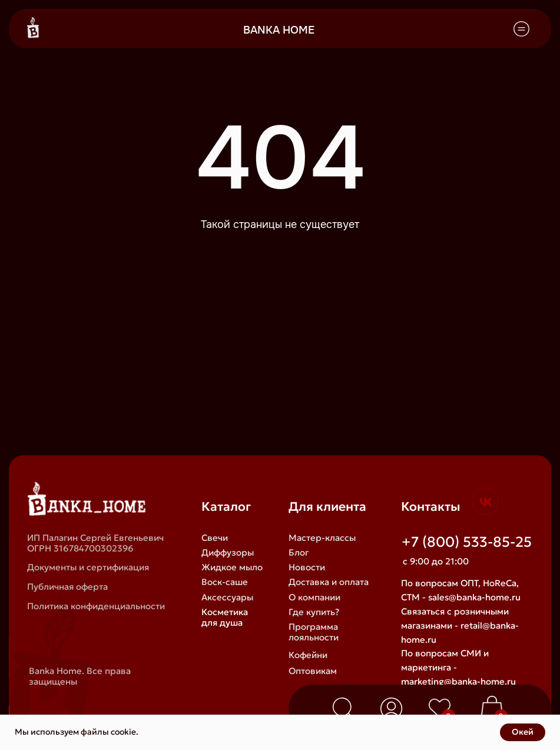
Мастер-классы (322, 538)
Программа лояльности (314, 632)
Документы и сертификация (88, 567)
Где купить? (314, 612)
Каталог (226, 507)
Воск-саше (225, 582)
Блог (299, 553)
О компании (314, 597)
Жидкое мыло (232, 567)
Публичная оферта (67, 587)
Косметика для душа (225, 617)
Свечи (215, 538)
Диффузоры (228, 553)
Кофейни (308, 655)
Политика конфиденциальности (96, 606)
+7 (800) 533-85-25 (467, 542)
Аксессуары (227, 597)
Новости (307, 567)
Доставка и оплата (329, 582)
